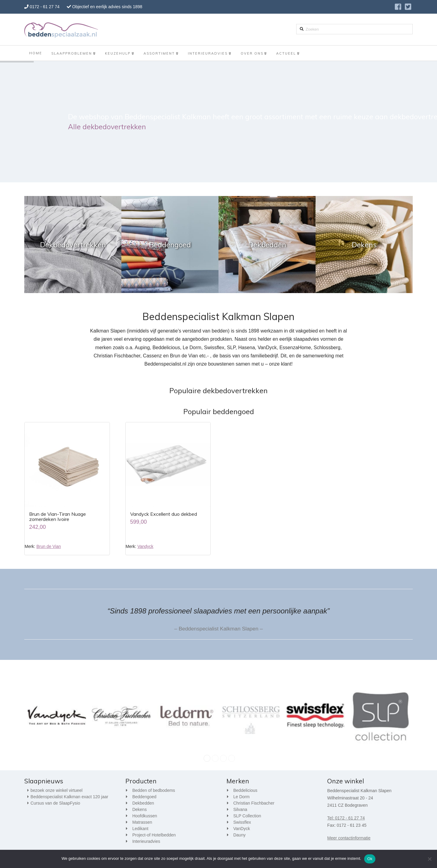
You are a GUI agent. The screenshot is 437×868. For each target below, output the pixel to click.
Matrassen (142, 822)
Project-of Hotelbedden (154, 835)
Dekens (139, 809)
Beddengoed (144, 797)
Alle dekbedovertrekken (107, 127)
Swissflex (242, 822)
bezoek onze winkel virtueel (57, 790)
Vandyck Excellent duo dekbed (164, 514)
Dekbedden (143, 803)
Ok (370, 859)
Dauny (239, 835)
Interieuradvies (146, 841)
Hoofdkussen (145, 816)
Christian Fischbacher (254, 803)
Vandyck (146, 546)
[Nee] (429, 859)
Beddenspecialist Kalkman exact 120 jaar (69, 797)
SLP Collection (247, 816)
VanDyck (242, 829)
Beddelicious (245, 790)
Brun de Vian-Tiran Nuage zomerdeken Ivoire (58, 517)
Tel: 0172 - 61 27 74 (346, 818)
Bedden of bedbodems (154, 790)
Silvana (240, 809)
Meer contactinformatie (349, 838)
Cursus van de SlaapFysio (55, 803)
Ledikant (140, 829)
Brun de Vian (49, 546)
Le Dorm (242, 797)
